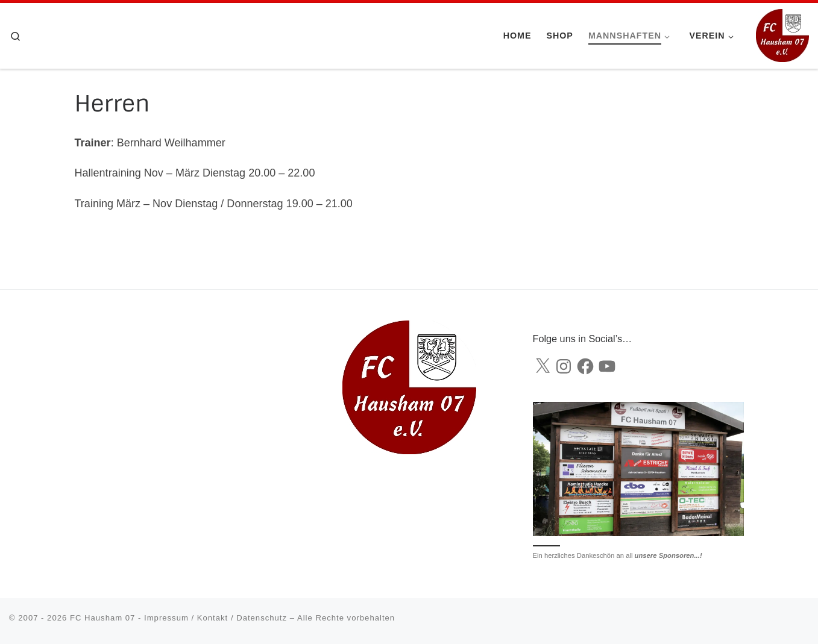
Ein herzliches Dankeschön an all (618, 555)
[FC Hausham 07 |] (782, 35)
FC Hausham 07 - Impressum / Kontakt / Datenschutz (178, 618)
